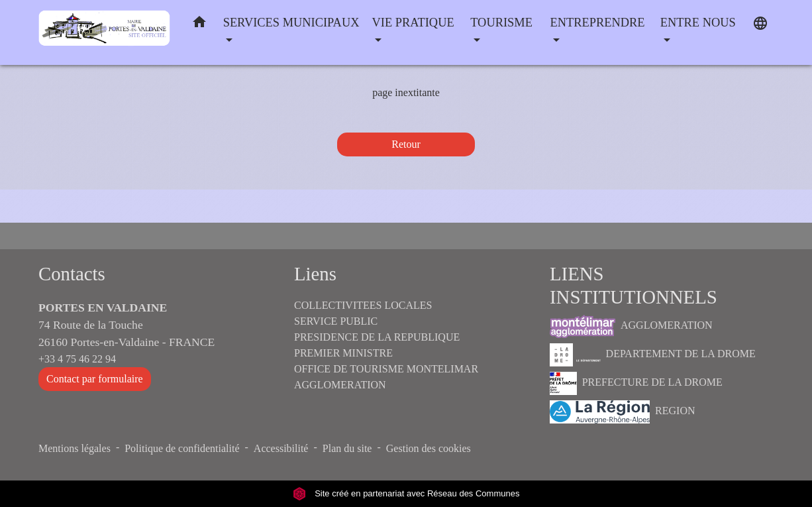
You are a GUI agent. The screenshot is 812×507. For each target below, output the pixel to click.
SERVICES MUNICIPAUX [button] (291, 23)
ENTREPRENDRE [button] (598, 23)
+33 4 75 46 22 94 (77, 359)
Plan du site (347, 448)
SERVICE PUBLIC (336, 321)
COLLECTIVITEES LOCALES (363, 305)
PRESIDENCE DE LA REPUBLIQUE (377, 337)
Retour (406, 144)
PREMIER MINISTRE (343, 353)
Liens (315, 274)
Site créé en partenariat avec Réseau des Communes (406, 493)
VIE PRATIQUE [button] (413, 23)
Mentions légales (75, 448)
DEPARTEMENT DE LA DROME (653, 355)
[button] (199, 25)
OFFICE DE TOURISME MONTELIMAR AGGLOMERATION (386, 377)
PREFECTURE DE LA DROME (636, 383)
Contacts (72, 274)
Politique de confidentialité (182, 448)
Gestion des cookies (429, 448)
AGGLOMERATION (631, 326)
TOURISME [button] (501, 23)
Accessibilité (281, 448)
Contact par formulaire (95, 379)
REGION (623, 412)
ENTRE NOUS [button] (698, 23)
